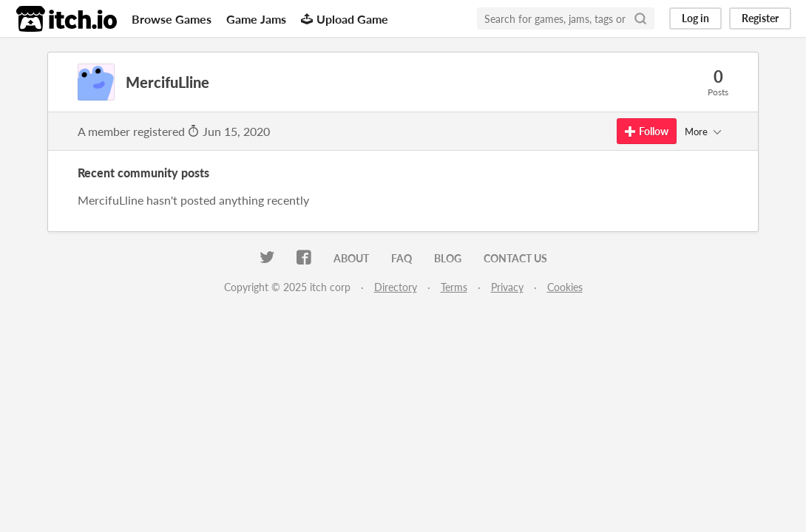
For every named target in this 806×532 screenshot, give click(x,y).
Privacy (507, 287)
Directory (396, 287)
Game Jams (256, 19)
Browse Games (172, 19)
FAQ (402, 258)
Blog (448, 258)
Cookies (565, 287)
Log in (695, 18)
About (351, 258)
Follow (647, 131)
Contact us (515, 258)
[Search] (640, 18)
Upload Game (345, 19)
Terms (454, 287)
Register (760, 18)
